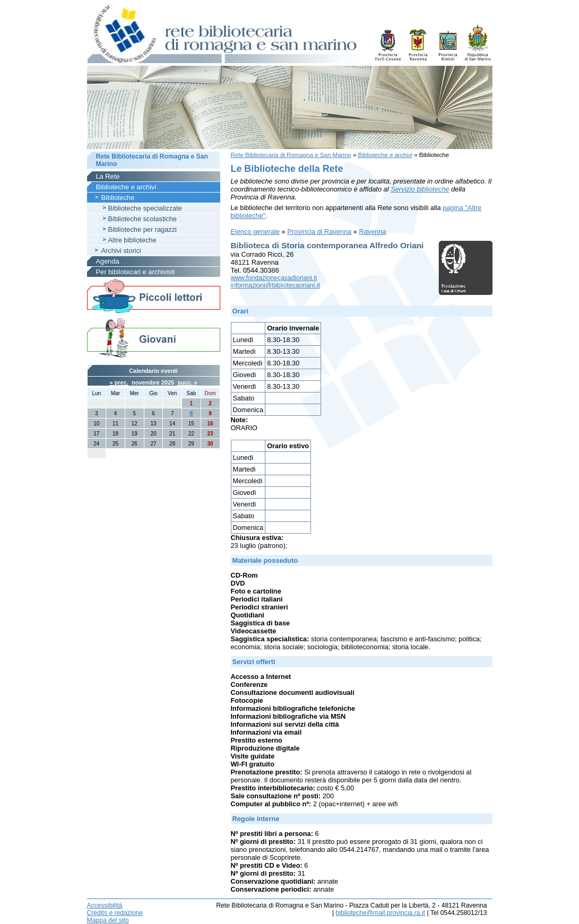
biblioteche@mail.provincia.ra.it (381, 913)
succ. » (187, 382)
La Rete (108, 176)
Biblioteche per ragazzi (142, 229)
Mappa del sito (108, 920)
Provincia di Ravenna (319, 232)
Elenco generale (256, 232)
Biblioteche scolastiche (142, 219)
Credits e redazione (115, 913)
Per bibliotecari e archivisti (136, 272)
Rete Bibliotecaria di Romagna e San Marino (291, 155)
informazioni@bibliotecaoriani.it (275, 285)
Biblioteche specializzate (145, 208)
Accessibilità (105, 905)
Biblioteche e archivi (385, 155)
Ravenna (372, 232)
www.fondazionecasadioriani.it (274, 278)
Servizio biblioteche (420, 189)
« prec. (119, 382)
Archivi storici (121, 251)
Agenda (108, 261)
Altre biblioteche (132, 240)
